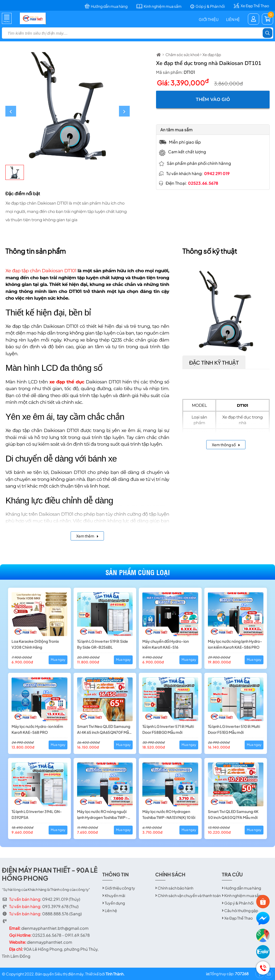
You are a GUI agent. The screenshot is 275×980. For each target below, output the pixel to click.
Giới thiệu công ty (120, 888)
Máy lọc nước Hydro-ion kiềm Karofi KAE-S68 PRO (37, 729)
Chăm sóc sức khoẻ (182, 55)
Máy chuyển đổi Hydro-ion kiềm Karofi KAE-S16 (166, 644)
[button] (11, 111)
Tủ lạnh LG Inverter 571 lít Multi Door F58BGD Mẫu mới (168, 729)
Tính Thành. (115, 974)
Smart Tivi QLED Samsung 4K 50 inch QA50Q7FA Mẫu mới (233, 814)
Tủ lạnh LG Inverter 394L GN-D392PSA (37, 814)
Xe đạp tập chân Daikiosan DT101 (41, 271)
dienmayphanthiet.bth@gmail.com (55, 928)
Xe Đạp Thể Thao (238, 918)
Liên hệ (233, 19)
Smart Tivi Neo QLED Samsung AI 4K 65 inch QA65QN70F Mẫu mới (104, 729)
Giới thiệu (209, 19)
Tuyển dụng (115, 903)
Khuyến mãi (115, 895)
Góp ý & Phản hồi (239, 903)
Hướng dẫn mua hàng (243, 888)
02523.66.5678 (203, 183)
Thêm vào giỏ (213, 99)
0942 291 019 (217, 173)
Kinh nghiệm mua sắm (243, 895)
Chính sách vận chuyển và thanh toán (189, 895)
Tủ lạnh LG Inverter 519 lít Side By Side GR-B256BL (103, 644)
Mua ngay (58, 660)
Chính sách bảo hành (176, 888)
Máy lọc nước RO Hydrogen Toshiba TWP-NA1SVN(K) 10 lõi (169, 814)
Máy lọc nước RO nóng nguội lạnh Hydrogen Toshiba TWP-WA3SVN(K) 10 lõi (102, 815)
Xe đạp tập (212, 55)
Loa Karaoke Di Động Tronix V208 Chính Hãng (35, 644)
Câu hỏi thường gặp (241, 910)
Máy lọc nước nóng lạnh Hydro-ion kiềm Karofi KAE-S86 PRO (235, 644)
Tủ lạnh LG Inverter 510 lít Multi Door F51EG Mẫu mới (234, 729)
